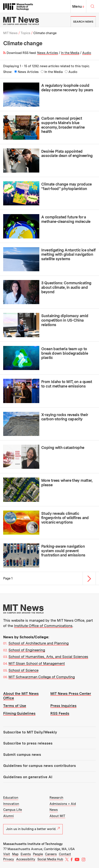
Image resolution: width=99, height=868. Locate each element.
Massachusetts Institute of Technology (33, 844)
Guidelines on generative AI (28, 777)
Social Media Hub (50, 859)
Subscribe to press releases (28, 743)
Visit (7, 854)
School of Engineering (27, 650)
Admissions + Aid (63, 804)
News (54, 810)
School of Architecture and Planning (39, 643)
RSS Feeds (60, 713)
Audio (87, 53)
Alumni (8, 816)
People (38, 854)
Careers (51, 854)
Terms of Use (15, 706)
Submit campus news (22, 755)
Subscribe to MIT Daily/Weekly (30, 732)
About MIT (57, 816)
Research (56, 798)
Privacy (9, 859)
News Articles (48, 53)
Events (26, 854)
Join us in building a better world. (33, 829)
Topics (25, 33)
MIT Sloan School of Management (37, 663)
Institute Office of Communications (43, 626)
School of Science (23, 670)
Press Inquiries (63, 706)
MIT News (10, 33)
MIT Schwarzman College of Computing (42, 677)
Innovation (11, 804)
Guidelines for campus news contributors (40, 766)
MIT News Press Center (71, 694)
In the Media (70, 53)
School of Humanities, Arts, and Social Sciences (48, 657)
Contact (65, 854)
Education (11, 798)
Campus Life (13, 810)
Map (15, 854)
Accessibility (26, 859)
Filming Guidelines (19, 713)
